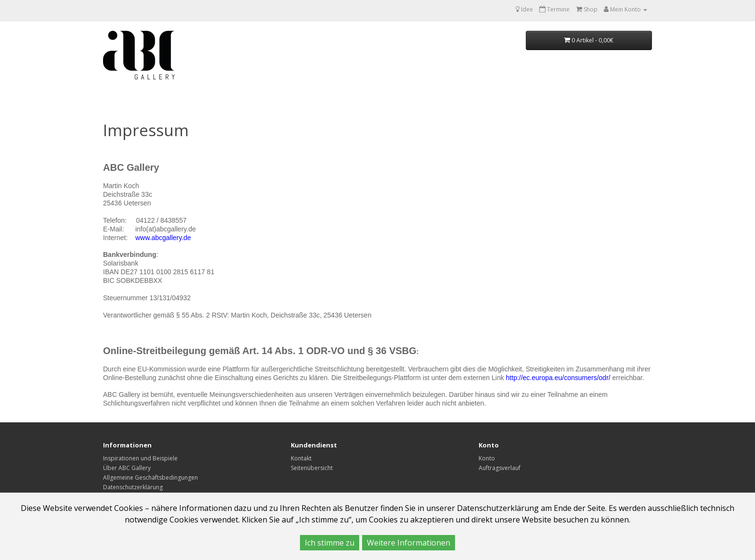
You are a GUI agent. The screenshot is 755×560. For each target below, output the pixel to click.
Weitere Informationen (409, 543)
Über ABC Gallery (127, 468)
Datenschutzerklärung (133, 487)
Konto (487, 458)
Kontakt (301, 458)
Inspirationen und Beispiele (140, 458)
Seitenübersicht (312, 468)
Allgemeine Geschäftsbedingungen (150, 477)
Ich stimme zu (330, 543)
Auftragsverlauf (500, 468)
